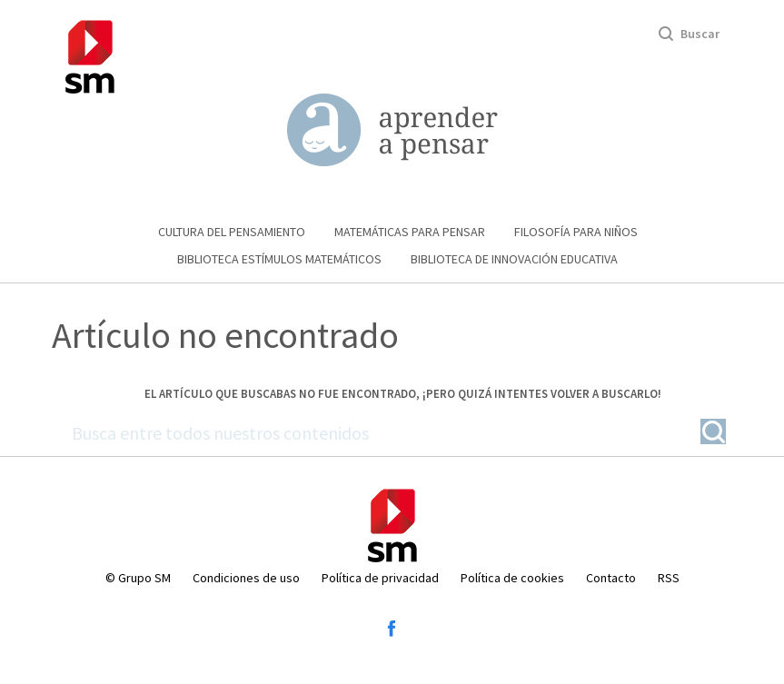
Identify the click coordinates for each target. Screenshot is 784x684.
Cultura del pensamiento (232, 232)
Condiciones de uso (246, 578)
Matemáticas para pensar (410, 232)
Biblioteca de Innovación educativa (514, 259)
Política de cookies (512, 578)
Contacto (611, 578)
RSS (669, 578)
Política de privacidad (380, 578)
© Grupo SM (138, 578)
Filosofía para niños (576, 232)
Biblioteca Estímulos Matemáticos (279, 259)
